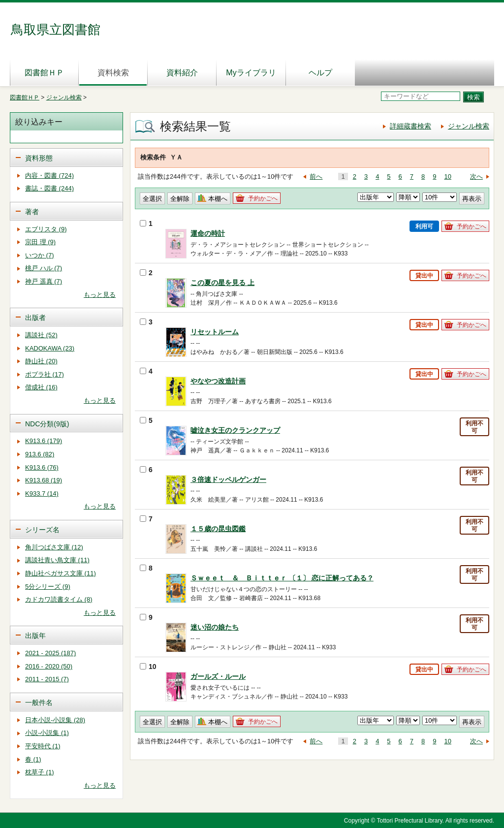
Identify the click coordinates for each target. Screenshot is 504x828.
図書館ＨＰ (44, 73)
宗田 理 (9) (40, 242)
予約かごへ (263, 198)
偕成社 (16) (41, 387)
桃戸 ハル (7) (44, 268)
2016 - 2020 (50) (49, 666)
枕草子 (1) (40, 772)
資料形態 (39, 158)
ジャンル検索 (64, 97)
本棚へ (218, 199)
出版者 (35, 318)
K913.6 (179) (44, 441)
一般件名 (39, 702)
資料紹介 (182, 73)
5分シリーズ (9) (48, 587)
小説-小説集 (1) (47, 733)
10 (448, 176)
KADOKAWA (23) (50, 348)
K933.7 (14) (42, 494)
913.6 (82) (40, 454)
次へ (476, 176)
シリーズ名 (42, 530)
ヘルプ (320, 73)
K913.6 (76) (42, 467)
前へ (316, 176)
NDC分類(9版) (47, 424)
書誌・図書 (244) (49, 188)
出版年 (35, 636)
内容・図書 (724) (49, 175)
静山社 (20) (41, 361)
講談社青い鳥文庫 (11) (57, 560)
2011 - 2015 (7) (47, 679)
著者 (32, 212)
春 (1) (33, 759)
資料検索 (113, 73)
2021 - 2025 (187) (50, 653)
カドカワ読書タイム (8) (59, 599)
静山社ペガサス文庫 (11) (61, 573)
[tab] (66, 158)
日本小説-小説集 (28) (55, 720)
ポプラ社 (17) (45, 374)
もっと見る (100, 295)
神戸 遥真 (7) (44, 281)
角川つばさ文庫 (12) (54, 547)
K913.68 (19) (44, 480)
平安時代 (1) (43, 746)
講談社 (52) (41, 335)
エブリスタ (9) (46, 229)
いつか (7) (40, 255)
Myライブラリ (251, 73)
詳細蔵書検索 (410, 126)
